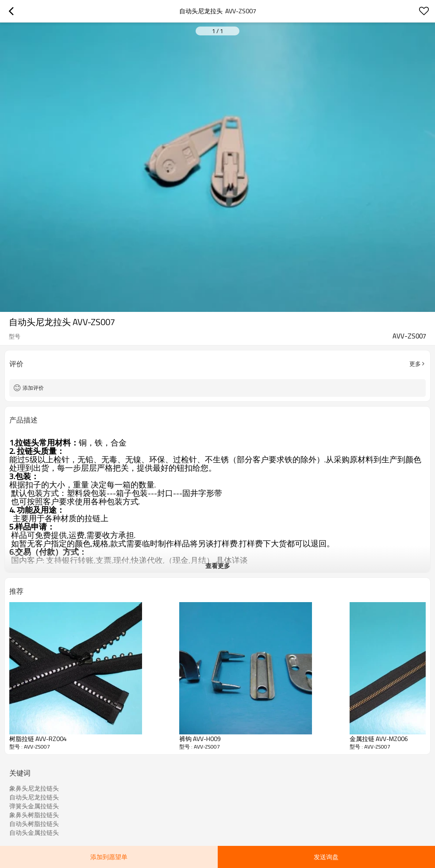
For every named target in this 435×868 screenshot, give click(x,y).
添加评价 (33, 388)
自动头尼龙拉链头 (34, 797)
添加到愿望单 (109, 857)
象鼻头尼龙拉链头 (34, 788)
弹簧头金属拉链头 (34, 806)
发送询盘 (326, 857)
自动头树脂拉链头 (34, 824)
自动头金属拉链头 (34, 833)
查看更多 (218, 566)
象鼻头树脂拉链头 (34, 815)
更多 (415, 364)
